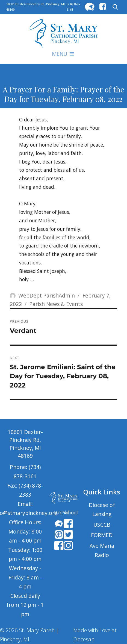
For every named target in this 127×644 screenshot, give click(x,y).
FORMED (102, 535)
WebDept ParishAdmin (47, 295)
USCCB (102, 525)
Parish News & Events (56, 304)
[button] (60, 54)
